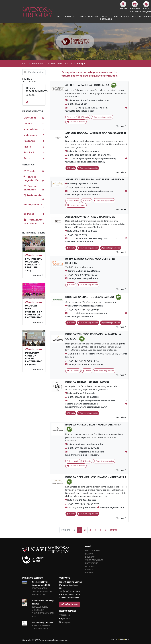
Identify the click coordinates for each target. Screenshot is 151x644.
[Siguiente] (106, 530)
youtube (64, 619)
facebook (64, 615)
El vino (81, 16)
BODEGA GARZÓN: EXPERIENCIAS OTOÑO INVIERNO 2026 (42, 591)
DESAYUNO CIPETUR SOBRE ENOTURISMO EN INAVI (34, 359)
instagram (65, 622)
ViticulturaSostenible (135, 7)
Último (114, 530)
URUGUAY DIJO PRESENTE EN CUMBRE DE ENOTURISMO (34, 312)
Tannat (123, 6)
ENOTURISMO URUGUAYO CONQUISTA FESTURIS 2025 (34, 265)
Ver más (121, 126)
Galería (89, 573)
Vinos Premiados (106, 18)
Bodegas (93, 16)
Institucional (65, 16)
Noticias (136, 16)
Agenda (89, 569)
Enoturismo (121, 16)
